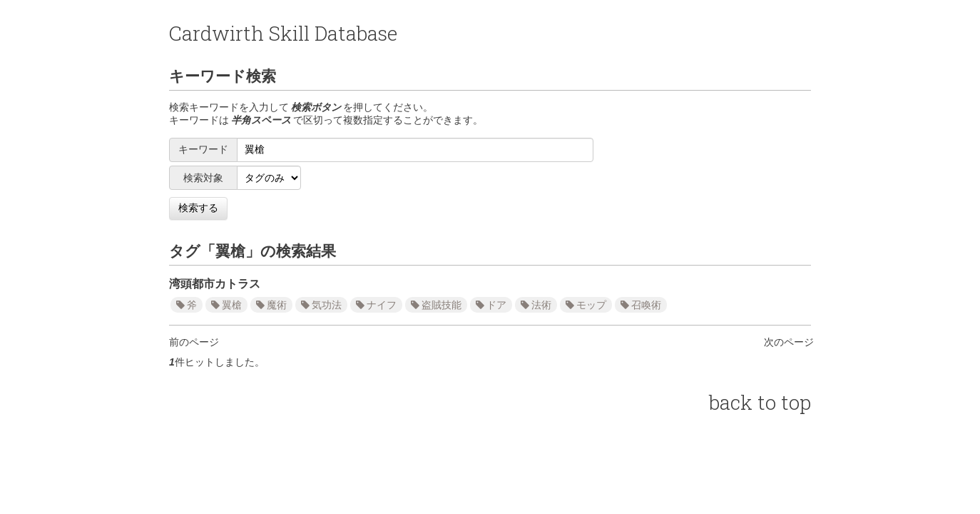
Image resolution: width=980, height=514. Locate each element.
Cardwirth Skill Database (283, 33)
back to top (760, 402)
